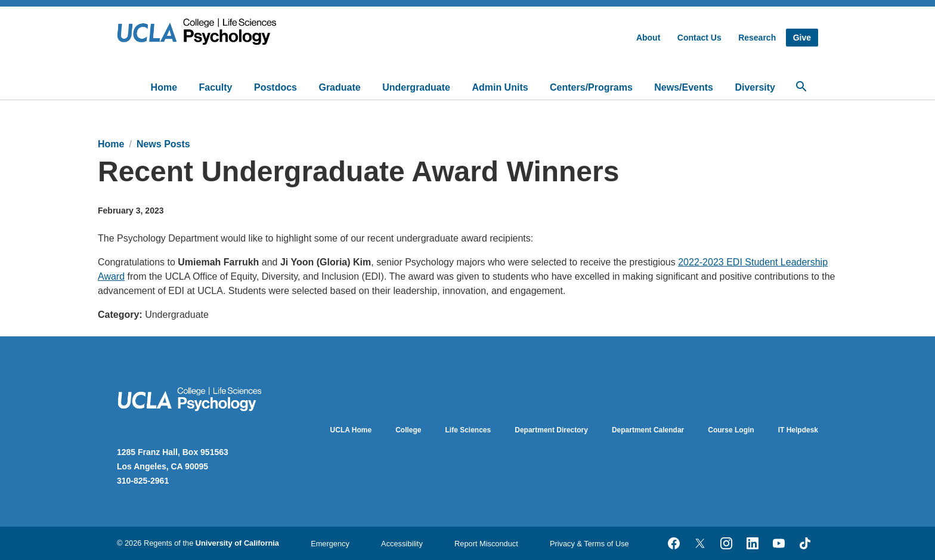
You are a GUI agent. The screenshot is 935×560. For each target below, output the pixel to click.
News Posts (163, 144)
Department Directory (551, 430)
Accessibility (402, 544)
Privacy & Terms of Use (589, 544)
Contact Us (699, 38)
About (648, 38)
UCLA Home (351, 430)
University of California (237, 543)
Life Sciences (468, 430)
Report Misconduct (486, 544)
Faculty (216, 87)
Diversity (755, 87)
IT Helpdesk (798, 430)
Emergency (330, 544)
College (408, 430)
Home (164, 87)
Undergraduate (416, 87)
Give (802, 38)
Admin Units (500, 87)
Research (757, 38)
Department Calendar (648, 430)
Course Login (731, 430)
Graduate (339, 87)
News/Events (684, 87)
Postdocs (275, 87)
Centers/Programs (591, 87)
